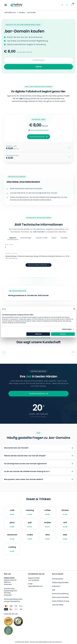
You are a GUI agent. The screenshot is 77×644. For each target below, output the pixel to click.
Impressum (56, 586)
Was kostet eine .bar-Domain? (38, 448)
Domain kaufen (58, 579)
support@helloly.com (35, 586)
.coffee (47, 512)
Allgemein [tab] (13, 238)
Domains (22, 12)
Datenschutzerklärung (60, 593)
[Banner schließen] (74, 309)
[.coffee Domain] (47, 512)
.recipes (47, 524)
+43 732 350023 (33, 580)
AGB (54, 590)
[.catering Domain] (30, 512)
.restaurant (12, 537)
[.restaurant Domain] (12, 537)
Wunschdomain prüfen (39, 137)
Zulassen (63, 334)
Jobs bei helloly (58, 605)
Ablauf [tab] (54, 238)
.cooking (12, 549)
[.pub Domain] (30, 524)
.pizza (12, 524)
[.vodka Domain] (30, 537)
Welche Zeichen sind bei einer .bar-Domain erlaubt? (38, 456)
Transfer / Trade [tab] (42, 238)
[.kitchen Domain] (65, 512)
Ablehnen (38, 334)
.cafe (12, 512)
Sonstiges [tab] (64, 238)
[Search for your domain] (38, 60)
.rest (65, 524)
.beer (65, 537)
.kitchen (65, 512)
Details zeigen (67, 329)
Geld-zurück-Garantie (60, 597)
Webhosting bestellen (60, 582)
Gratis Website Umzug (60, 601)
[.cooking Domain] (12, 549)
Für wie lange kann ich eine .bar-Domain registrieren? (38, 464)
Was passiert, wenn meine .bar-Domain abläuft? (38, 479)
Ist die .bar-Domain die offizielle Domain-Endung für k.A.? (38, 471)
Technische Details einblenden (38, 265)
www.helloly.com (10, 12)
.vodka (30, 537)
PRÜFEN (39, 67)
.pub (30, 524)
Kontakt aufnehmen (38, 393)
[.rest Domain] (65, 524)
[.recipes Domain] (47, 524)
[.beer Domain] (65, 537)
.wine (47, 537)
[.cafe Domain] (12, 512)
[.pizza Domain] (12, 524)
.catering (30, 512)
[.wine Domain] (47, 537)
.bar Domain (32, 12)
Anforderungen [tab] (26, 238)
